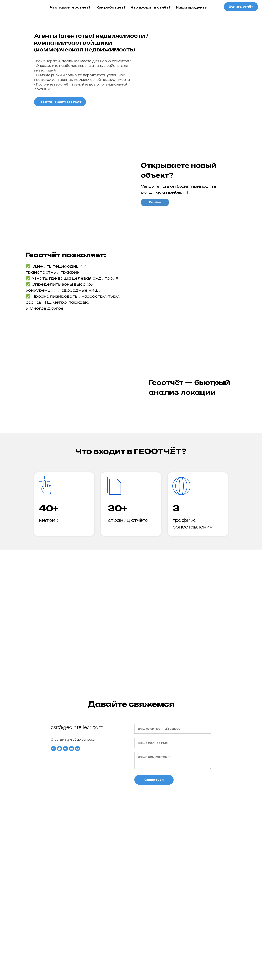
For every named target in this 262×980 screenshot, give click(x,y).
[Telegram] (53, 749)
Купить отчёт (241, 7)
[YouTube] (78, 749)
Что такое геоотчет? (70, 7)
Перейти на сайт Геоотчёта (60, 102)
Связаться (154, 780)
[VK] (65, 749)
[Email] (72, 749)
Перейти (155, 202)
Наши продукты (192, 7)
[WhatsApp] (59, 749)
